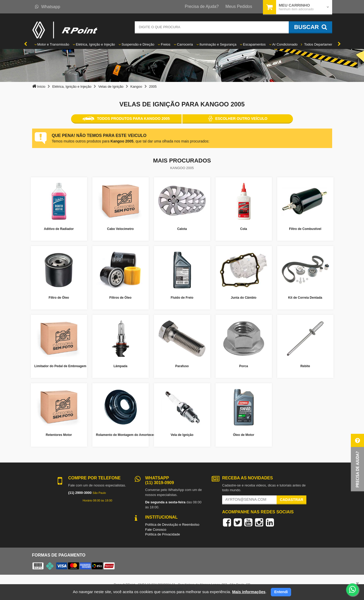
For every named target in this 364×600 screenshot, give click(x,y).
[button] (357, 463)
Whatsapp (48, 7)
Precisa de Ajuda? (202, 6)
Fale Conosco (156, 530)
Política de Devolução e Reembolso (172, 525)
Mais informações (249, 592)
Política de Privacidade (163, 534)
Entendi (281, 592)
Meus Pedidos (239, 6)
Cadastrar (291, 500)
